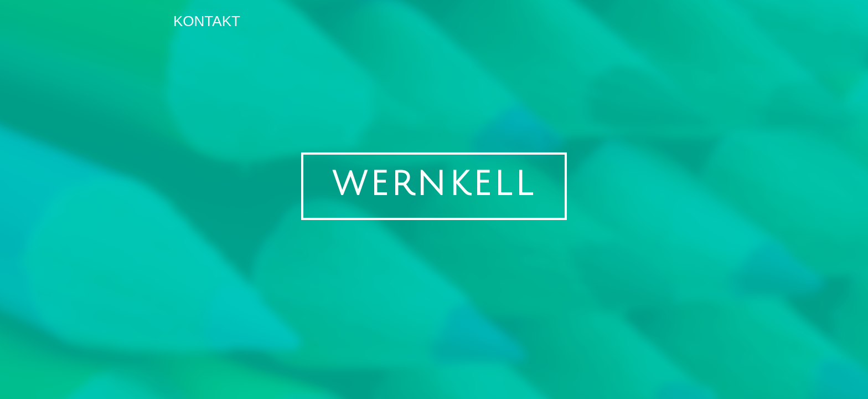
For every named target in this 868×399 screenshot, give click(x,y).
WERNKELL (434, 185)
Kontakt (207, 21)
